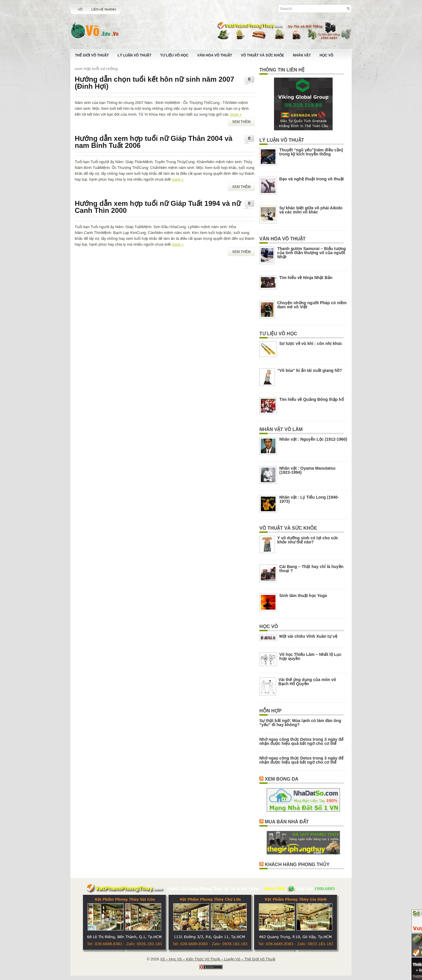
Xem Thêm (241, 122)
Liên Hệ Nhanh (104, 9)
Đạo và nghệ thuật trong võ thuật (312, 179)
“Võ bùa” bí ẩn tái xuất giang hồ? (310, 370)
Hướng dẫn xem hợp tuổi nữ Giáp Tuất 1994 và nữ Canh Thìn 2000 (158, 207)
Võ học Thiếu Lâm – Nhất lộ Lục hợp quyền (310, 656)
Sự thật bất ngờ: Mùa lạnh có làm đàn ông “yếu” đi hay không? (300, 723)
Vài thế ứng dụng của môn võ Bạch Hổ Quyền (307, 682)
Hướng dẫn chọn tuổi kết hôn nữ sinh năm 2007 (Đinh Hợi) (154, 83)
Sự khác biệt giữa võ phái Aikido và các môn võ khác (311, 210)
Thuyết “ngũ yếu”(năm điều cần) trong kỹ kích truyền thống (311, 152)
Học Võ (327, 55)
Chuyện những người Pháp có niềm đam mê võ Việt (312, 305)
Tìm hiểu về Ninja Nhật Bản (306, 278)
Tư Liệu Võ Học (174, 55)
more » (236, 114)
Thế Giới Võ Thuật (92, 55)
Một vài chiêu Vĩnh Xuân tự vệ (308, 636)
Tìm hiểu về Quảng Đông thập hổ (312, 399)
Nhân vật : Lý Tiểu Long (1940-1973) (309, 499)
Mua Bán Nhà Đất (287, 822)
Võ (80, 9)
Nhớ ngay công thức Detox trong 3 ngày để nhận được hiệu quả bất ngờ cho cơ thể (301, 741)
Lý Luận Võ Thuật (134, 55)
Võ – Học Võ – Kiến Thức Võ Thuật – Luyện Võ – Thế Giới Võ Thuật (218, 959)
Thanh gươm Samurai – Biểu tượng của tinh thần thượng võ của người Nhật (312, 253)
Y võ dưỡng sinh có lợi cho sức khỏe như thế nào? (308, 540)
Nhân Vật (302, 55)
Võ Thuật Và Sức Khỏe (262, 55)
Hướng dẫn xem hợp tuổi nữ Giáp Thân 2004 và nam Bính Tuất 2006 (154, 142)
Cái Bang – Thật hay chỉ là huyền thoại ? (311, 569)
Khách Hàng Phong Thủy (297, 864)
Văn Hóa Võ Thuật (215, 55)
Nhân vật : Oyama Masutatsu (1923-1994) (307, 470)
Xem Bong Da (281, 779)
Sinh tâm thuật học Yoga (303, 596)
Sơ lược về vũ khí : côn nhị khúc (311, 343)
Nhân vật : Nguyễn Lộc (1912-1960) (313, 439)
